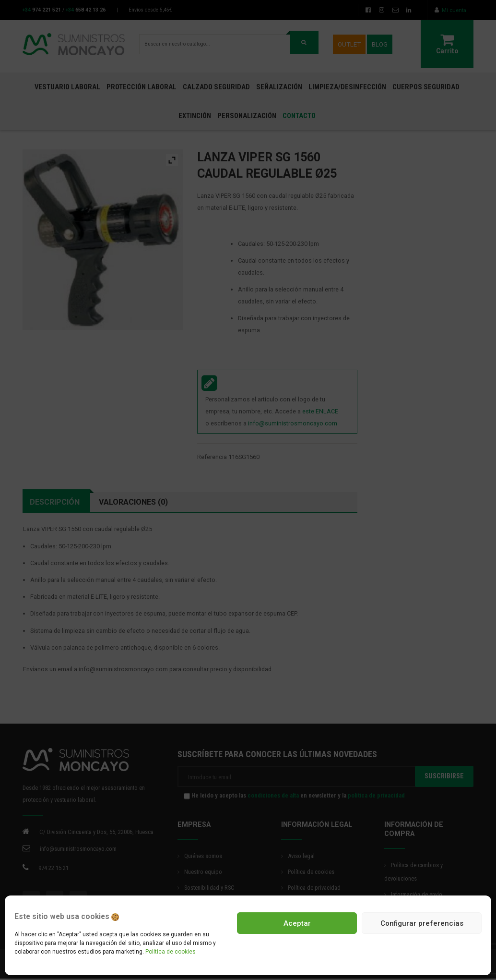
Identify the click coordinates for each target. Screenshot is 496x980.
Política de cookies (171, 952)
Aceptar (297, 923)
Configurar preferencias (422, 923)
